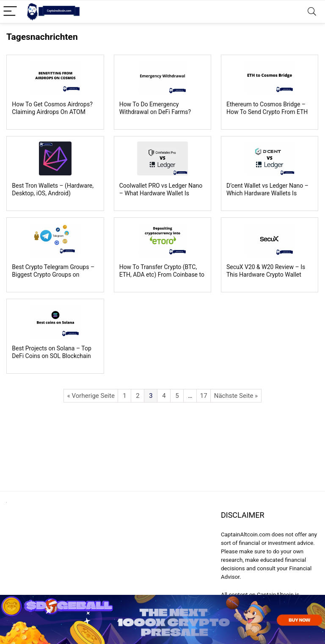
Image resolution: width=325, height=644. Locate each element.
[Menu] (10, 12)
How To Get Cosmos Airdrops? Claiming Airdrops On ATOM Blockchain (52, 112)
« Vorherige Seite (91, 396)
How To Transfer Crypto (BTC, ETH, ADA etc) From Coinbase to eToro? (162, 275)
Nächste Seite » (236, 396)
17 (204, 396)
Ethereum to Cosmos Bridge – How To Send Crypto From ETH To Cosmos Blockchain (267, 112)
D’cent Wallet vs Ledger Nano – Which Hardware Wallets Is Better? (267, 193)
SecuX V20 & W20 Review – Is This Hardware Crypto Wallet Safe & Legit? (266, 275)
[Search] (312, 12)
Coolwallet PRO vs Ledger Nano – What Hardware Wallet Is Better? (161, 193)
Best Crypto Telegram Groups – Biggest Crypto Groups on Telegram (53, 275)
